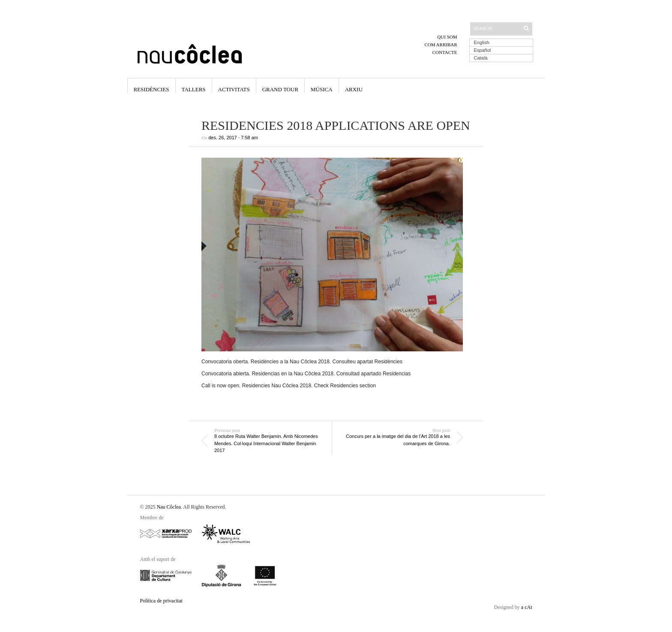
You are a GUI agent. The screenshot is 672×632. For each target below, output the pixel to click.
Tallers (194, 89)
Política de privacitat (161, 601)
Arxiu (354, 89)
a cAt (527, 607)
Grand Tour (280, 89)
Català (481, 58)
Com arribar (441, 45)
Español (483, 50)
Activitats (234, 89)
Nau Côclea (169, 507)
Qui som (447, 37)
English (482, 42)
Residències (151, 89)
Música (322, 89)
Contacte (445, 52)
